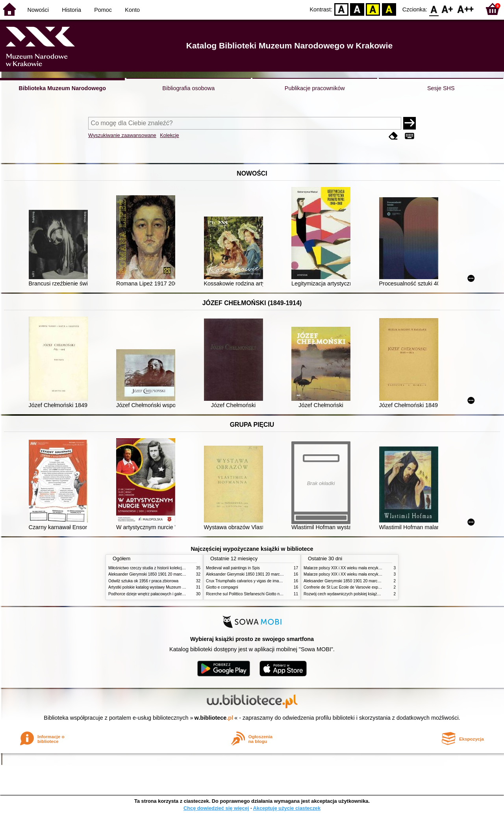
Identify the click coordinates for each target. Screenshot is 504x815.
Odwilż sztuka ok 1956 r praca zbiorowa (143, 581)
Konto (132, 10)
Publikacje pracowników (315, 88)
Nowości (38, 10)
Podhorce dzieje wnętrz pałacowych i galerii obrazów (155, 594)
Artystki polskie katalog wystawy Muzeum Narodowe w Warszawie (166, 587)
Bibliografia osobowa (188, 88)
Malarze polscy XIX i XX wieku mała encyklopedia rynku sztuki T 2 (362, 574)
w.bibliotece (214, 718)
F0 (434, 9)
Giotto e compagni (222, 587)
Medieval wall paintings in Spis (233, 568)
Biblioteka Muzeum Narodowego (62, 88)
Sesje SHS (441, 88)
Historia (71, 10)
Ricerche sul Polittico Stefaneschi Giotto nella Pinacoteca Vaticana (264, 594)
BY (389, 9)
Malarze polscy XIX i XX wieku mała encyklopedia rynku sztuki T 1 (362, 568)
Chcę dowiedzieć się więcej (216, 808)
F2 (466, 9)
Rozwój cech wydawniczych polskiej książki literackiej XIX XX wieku (363, 594)
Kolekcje (169, 135)
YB (373, 9)
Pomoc (103, 10)
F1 (447, 9)
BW (357, 9)
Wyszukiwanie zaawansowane (122, 135)
